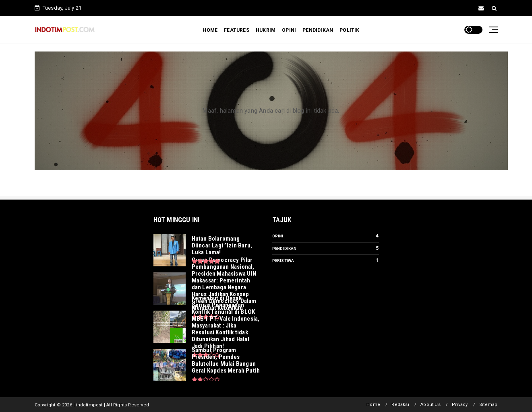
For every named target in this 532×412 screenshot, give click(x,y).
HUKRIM (266, 30)
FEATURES (237, 30)
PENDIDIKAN (318, 30)
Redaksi (400, 405)
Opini (278, 236)
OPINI (289, 30)
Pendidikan (285, 248)
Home (373, 405)
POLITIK (349, 30)
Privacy (460, 405)
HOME (210, 30)
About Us (431, 405)
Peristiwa (283, 261)
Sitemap (488, 405)
